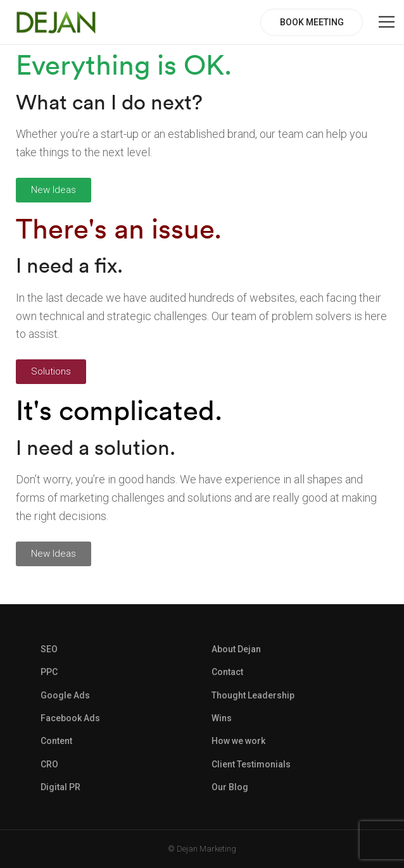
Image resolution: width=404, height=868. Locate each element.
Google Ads (65, 695)
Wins (222, 718)
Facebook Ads (70, 718)
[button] (54, 190)
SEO (49, 649)
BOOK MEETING (312, 22)
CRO (49, 764)
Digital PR (60, 787)
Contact (227, 672)
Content (56, 741)
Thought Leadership (253, 695)
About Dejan (236, 649)
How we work (238, 741)
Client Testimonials (251, 764)
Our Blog (230, 787)
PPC (49, 672)
